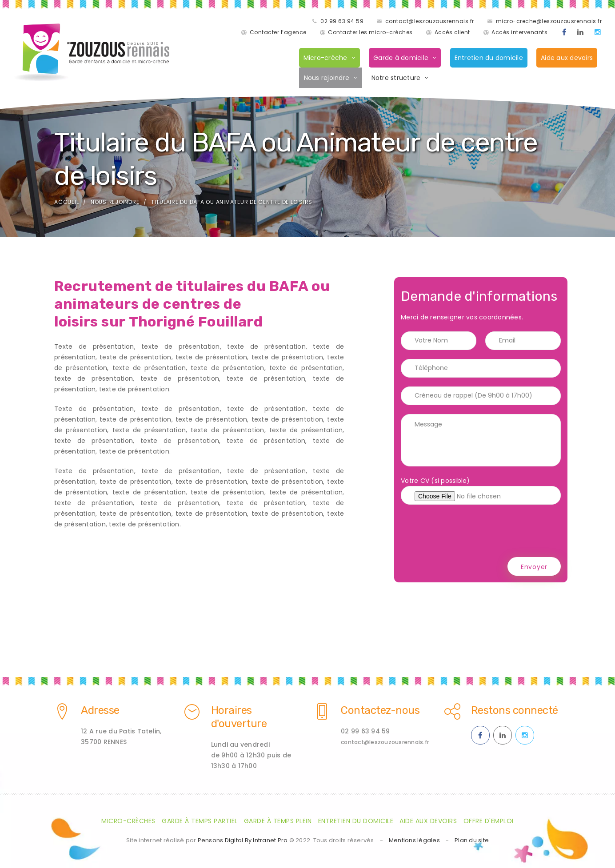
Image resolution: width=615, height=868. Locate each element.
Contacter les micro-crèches (368, 33)
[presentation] (468, 532)
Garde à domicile (399, 59)
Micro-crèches (128, 821)
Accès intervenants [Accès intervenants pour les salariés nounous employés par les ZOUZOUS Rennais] (517, 33)
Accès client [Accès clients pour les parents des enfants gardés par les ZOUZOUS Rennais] (450, 33)
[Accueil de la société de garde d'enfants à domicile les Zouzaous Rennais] (89, 53)
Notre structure (394, 79)
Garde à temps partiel (200, 821)
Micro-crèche (323, 59)
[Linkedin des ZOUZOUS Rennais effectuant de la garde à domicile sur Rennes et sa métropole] (578, 33)
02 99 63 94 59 (261, 22)
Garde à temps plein (278, 821)
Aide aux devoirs (565, 59)
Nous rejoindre (325, 79)
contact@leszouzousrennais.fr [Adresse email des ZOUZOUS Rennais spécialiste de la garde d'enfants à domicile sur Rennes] (385, 742)
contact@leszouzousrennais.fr (349, 22)
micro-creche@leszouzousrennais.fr (468, 22)
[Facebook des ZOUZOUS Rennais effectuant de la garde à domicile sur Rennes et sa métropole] (562, 33)
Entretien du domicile (487, 59)
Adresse (100, 710)
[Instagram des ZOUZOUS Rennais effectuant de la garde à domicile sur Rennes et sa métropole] (596, 33)
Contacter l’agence (571, 22)
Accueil (66, 203)
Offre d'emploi (489, 821)
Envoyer (534, 568)
